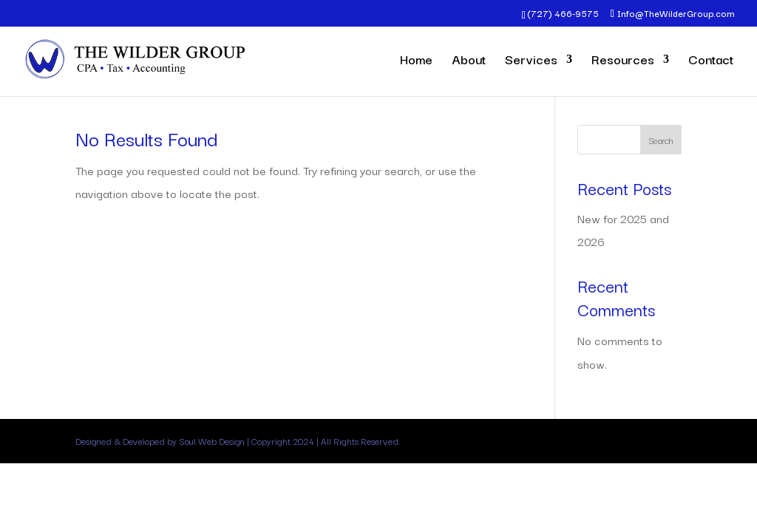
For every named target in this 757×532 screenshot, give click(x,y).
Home (416, 61)
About (469, 61)
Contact (711, 61)
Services (531, 61)
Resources (623, 61)
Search (661, 140)
